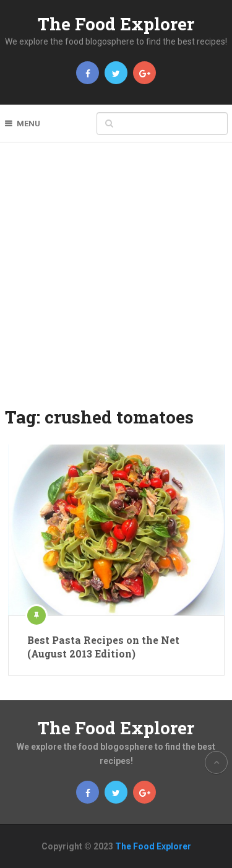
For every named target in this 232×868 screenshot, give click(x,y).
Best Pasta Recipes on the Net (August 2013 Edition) (103, 647)
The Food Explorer (116, 24)
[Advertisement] (116, 283)
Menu (28, 124)
